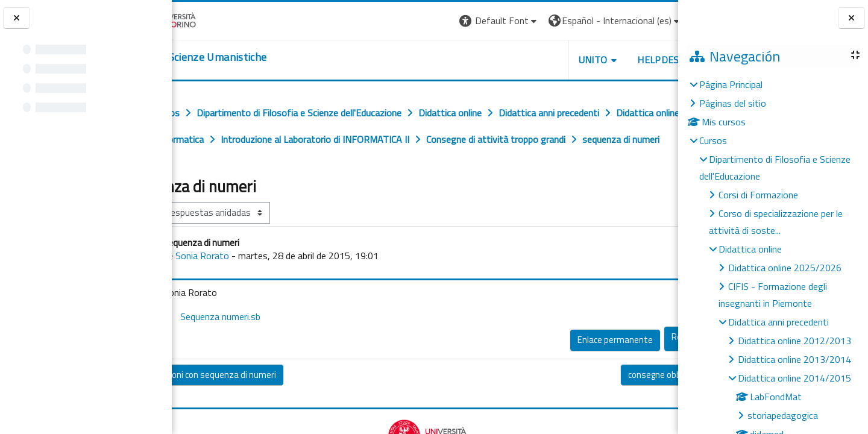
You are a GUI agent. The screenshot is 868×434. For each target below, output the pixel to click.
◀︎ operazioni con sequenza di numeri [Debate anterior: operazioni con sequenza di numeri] (256, 401)
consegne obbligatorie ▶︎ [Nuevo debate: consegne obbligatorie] (619, 401)
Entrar (656, 20)
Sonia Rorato (253, 282)
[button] (443, 21)
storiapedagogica (783, 415)
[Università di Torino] (209, 19)
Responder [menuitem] (637, 363)
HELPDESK (605, 60)
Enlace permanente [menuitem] (559, 366)
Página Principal (731, 84)
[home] (246, 57)
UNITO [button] (537, 60)
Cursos (713, 140)
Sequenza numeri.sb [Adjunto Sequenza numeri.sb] (263, 343)
